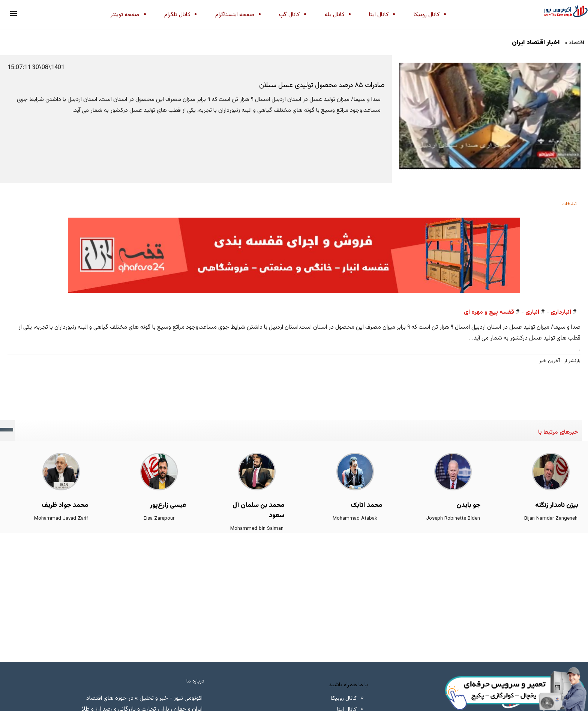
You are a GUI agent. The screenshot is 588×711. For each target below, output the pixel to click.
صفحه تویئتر (125, 15)
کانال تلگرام (177, 15)
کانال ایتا (379, 15)
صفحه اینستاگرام (235, 15)
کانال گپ (289, 15)
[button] (13, 14)
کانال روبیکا (427, 15)
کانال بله (334, 15)
